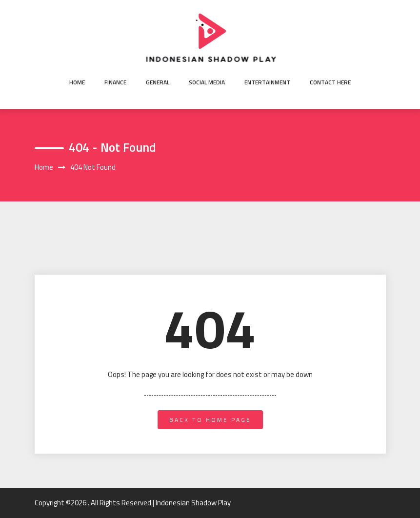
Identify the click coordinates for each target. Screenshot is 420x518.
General (158, 82)
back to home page (210, 420)
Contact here (330, 82)
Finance (115, 82)
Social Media (207, 82)
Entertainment (267, 82)
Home (77, 82)
